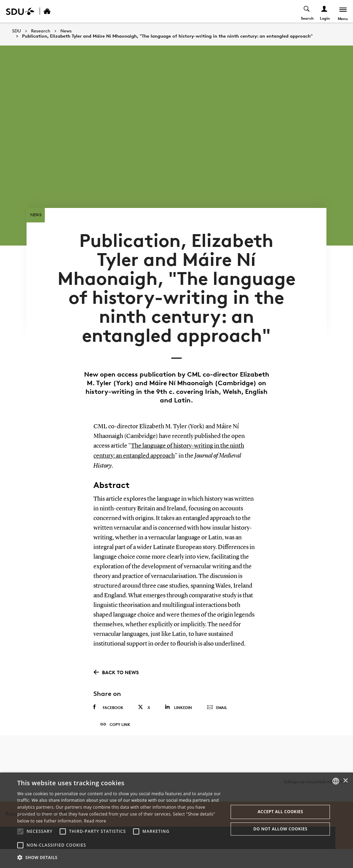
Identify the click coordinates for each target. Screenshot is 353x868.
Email (217, 722)
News (66, 31)
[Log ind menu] (324, 11)
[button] (20, 831)
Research (41, 31)
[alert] (176, 820)
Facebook (108, 721)
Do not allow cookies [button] (280, 829)
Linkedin (178, 721)
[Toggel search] (307, 11)
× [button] (345, 781)
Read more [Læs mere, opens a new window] (95, 821)
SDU (17, 31)
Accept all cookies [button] (280, 812)
